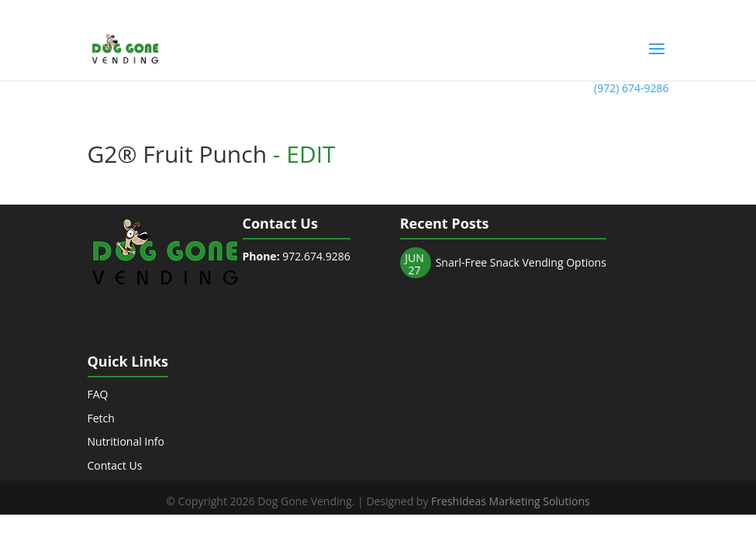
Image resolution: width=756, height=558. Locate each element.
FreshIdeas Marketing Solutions (511, 501)
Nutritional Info (126, 441)
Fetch (101, 418)
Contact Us (115, 465)
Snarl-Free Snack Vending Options (521, 263)
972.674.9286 (297, 256)
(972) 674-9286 (631, 88)
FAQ (98, 394)
